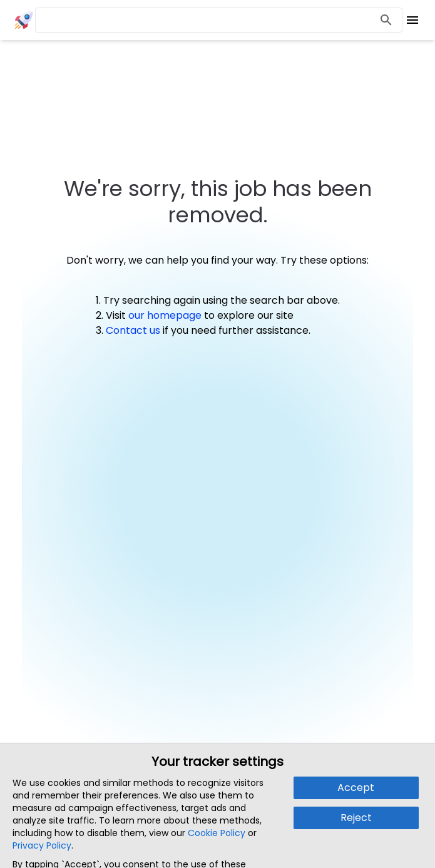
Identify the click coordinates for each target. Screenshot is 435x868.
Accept (356, 788)
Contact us (133, 330)
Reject (356, 818)
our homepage (165, 315)
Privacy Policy (42, 845)
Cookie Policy (217, 833)
